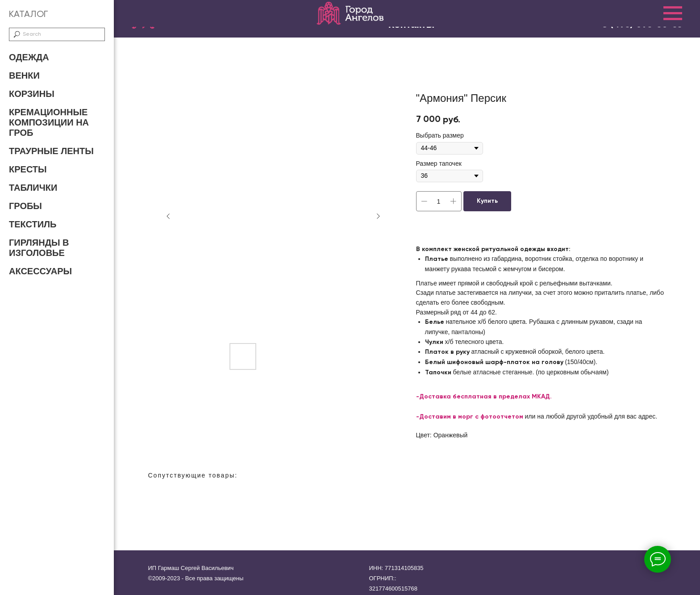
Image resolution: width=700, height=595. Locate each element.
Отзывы (394, 19)
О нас (343, 19)
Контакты (564, 19)
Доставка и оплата (477, 19)
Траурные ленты (51, 151)
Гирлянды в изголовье (39, 248)
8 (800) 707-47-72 (641, 13)
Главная (230, 19)
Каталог (288, 19)
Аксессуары (40, 271)
